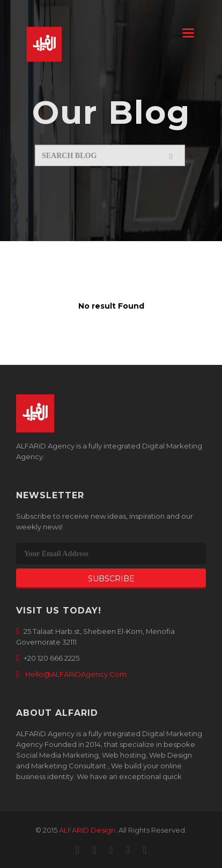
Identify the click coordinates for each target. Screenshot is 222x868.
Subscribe (111, 579)
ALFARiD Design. (88, 830)
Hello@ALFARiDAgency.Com (76, 674)
